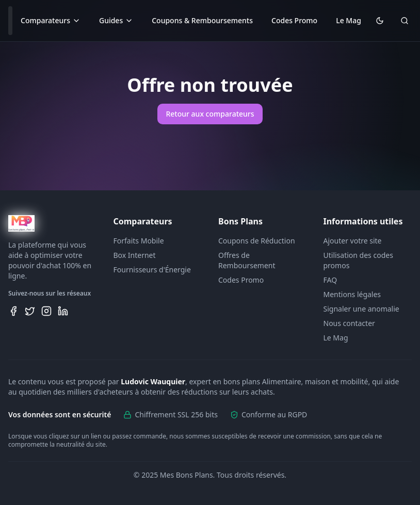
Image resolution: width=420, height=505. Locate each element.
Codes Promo (294, 20)
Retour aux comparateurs (210, 114)
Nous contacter (349, 323)
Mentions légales (352, 294)
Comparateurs (51, 20)
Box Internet (135, 255)
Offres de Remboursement (247, 260)
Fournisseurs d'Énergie (152, 270)
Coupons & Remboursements (202, 20)
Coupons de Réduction (257, 241)
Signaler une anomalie (361, 309)
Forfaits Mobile (139, 241)
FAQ (330, 280)
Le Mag (349, 20)
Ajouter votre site (353, 241)
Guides (116, 20)
